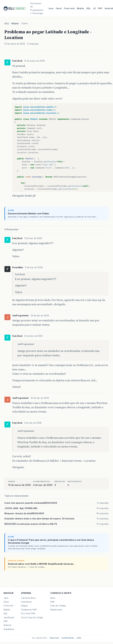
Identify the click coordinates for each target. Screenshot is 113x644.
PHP (100, 8)
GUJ (7, 24)
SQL (88, 8)
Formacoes (26, 602)
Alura (53, 598)
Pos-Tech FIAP (28, 614)
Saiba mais (54, 638)
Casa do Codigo (58, 606)
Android (7, 625)
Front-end (8, 606)
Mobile (80, 8)
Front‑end (69, 8)
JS (94, 8)
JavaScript (9, 618)
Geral (59, 8)
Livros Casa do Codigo (32, 618)
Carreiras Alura (28, 598)
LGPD (79, 638)
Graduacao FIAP (29, 610)
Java (51, 8)
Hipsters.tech (56, 610)
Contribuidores (68, 638)
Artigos (24, 606)
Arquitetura (9, 629)
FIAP (52, 602)
